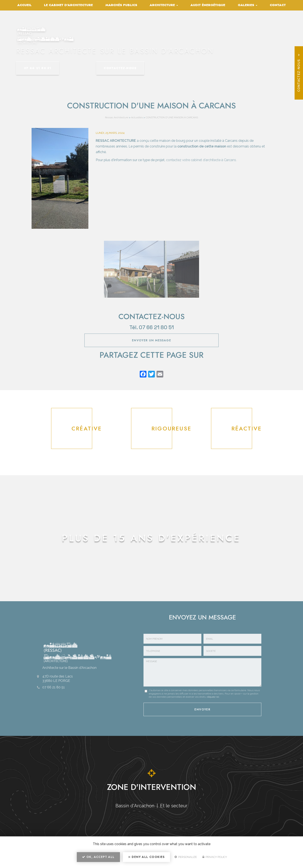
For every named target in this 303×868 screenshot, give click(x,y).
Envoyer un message (151, 340)
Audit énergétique (208, 5)
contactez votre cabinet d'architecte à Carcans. (201, 160)
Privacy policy (215, 859)
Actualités (137, 117)
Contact (278, 5)
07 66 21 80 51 (46, 68)
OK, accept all (98, 859)
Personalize (186, 859)
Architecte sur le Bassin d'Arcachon (66, 667)
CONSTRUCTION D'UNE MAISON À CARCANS (172, 117)
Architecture (164, 5)
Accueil (24, 5)
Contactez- (113, 68)
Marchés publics (121, 5)
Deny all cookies (146, 859)
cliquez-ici (213, 697)
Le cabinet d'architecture (68, 5)
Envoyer (202, 708)
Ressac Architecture (117, 117)
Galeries (248, 5)
